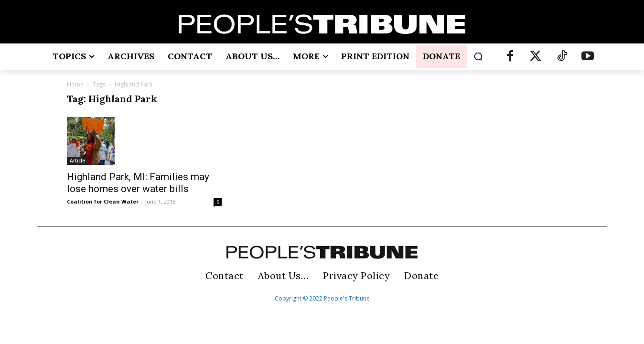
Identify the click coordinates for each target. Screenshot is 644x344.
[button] (478, 56)
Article (77, 161)
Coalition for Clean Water (103, 201)
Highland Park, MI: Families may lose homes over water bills (138, 183)
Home (75, 84)
